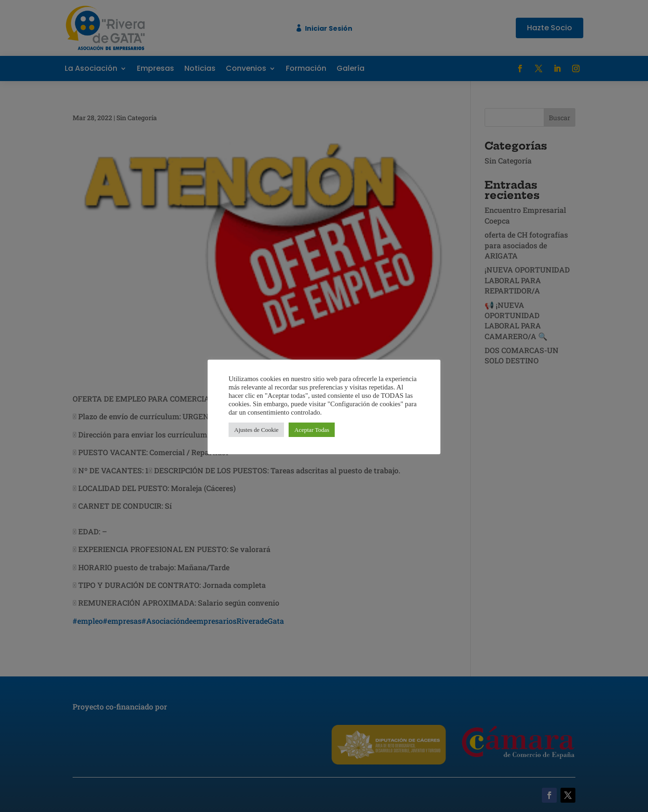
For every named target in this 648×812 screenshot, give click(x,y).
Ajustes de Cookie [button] (256, 430)
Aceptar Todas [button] (312, 430)
